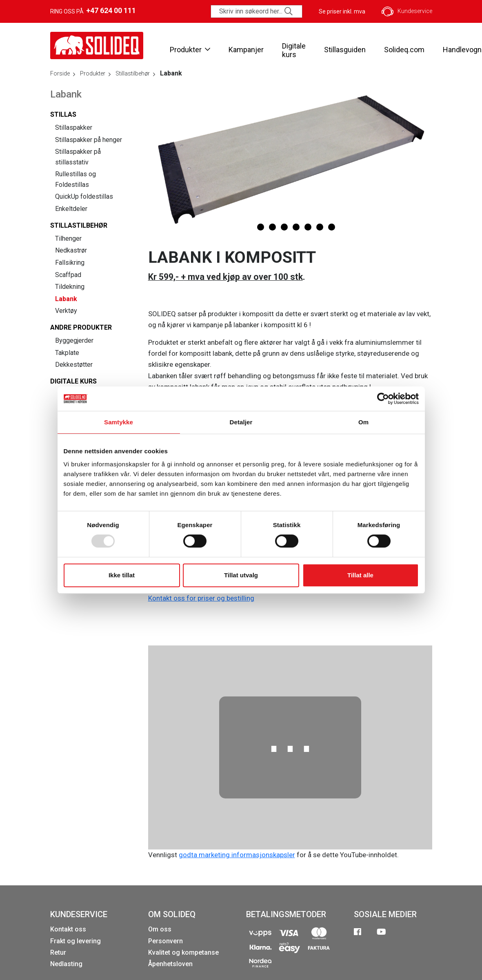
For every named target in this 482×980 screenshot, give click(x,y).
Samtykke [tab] (119, 422)
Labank (66, 299)
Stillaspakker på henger (89, 140)
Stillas (63, 114)
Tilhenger (68, 238)
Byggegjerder (74, 340)
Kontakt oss (68, 929)
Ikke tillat (122, 575)
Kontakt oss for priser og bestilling (201, 598)
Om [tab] (363, 422)
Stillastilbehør (79, 225)
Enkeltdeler (71, 209)
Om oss (160, 929)
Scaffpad (68, 275)
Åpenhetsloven (170, 964)
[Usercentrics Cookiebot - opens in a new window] (383, 399)
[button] (249, 227)
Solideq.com (404, 50)
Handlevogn (462, 50)
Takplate (67, 353)
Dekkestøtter (74, 365)
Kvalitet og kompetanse (183, 952)
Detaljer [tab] (241, 422)
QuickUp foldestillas (84, 196)
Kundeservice (407, 11)
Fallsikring (70, 263)
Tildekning (70, 287)
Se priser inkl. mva (342, 11)
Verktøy (66, 311)
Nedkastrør (71, 250)
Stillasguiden (345, 50)
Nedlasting (66, 964)
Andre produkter (81, 327)
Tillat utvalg (241, 575)
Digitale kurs (294, 50)
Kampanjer (246, 50)
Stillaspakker (74, 127)
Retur (58, 952)
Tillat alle (360, 575)
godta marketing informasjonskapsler (237, 855)
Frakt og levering (76, 941)
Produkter (190, 50)
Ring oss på (93, 11)
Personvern (165, 941)
